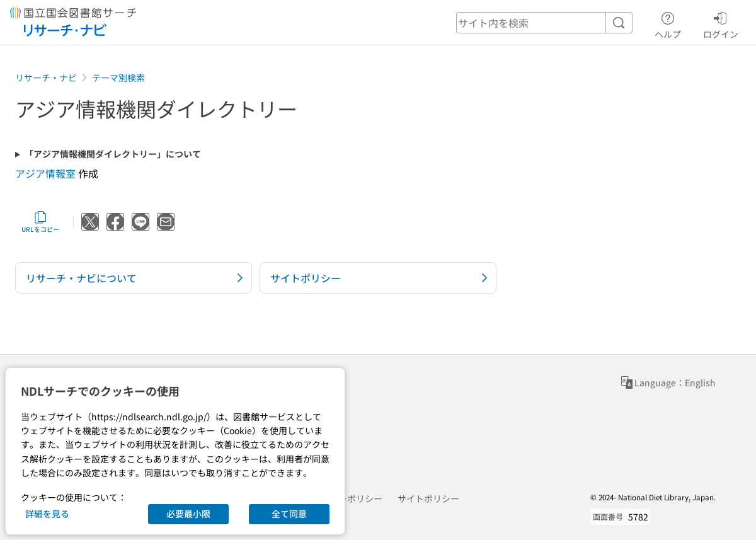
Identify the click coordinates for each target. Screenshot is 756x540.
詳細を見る (47, 514)
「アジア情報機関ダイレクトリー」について (113, 154)
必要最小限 (188, 514)
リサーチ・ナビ (46, 78)
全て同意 (289, 514)
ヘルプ (668, 23)
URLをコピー (40, 222)
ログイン (721, 23)
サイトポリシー (428, 498)
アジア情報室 (45, 173)
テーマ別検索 (118, 78)
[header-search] (544, 23)
